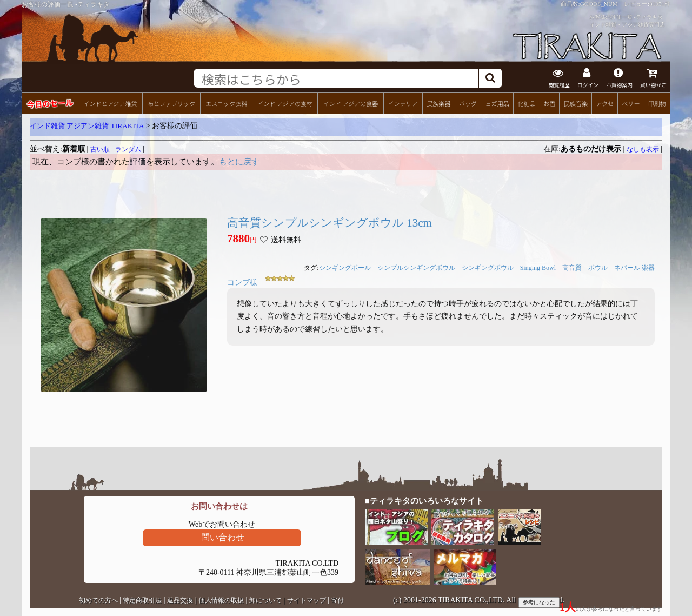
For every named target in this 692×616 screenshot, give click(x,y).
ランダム (128, 149)
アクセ (605, 103)
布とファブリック (171, 103)
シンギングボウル (488, 268)
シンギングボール (345, 268)
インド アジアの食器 (351, 103)
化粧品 (526, 103)
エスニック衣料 (226, 103)
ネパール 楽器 (634, 268)
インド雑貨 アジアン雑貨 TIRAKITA (87, 126)
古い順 (100, 149)
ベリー (631, 103)
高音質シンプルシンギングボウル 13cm (330, 223)
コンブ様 (242, 283)
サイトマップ (307, 600)
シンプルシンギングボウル (416, 268)
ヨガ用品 (497, 103)
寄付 (337, 600)
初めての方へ (98, 600)
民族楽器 (438, 103)
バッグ (468, 103)
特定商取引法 (142, 600)
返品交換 (180, 600)
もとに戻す (239, 162)
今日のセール (49, 103)
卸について (265, 600)
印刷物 (657, 103)
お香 (549, 103)
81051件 (660, 4)
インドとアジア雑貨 (110, 103)
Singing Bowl (538, 268)
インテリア (403, 103)
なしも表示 (643, 149)
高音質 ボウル (585, 268)
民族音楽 (576, 103)
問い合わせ (223, 537)
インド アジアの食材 (285, 103)
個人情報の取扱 (221, 600)
